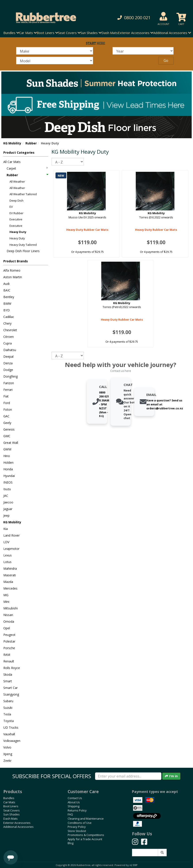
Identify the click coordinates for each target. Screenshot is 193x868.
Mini (6, 602)
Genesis (9, 429)
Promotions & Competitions (86, 835)
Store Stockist (77, 831)
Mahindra (10, 568)
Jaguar (8, 509)
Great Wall (11, 443)
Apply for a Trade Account (85, 839)
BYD (7, 310)
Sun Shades (11, 814)
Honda (8, 469)
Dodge (8, 370)
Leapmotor (11, 549)
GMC (7, 436)
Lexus (8, 555)
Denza (8, 363)
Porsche (9, 648)
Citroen (9, 337)
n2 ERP (133, 865)
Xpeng (8, 754)
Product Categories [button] (19, 152)
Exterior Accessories (17, 823)
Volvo (7, 747)
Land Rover (11, 535)
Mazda (8, 582)
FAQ (70, 814)
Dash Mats (110, 33)
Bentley (9, 297)
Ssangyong (11, 694)
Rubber (31, 143)
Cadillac (9, 317)
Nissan (8, 615)
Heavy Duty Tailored (23, 245)
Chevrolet (10, 330)
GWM (7, 449)
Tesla (7, 714)
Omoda (9, 621)
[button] (131, 18)
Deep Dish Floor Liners (23, 251)
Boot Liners (11, 806)
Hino (7, 456)
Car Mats (9, 802)
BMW (7, 304)
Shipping (74, 806)
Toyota (9, 721)
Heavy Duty (18, 232)
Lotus (7, 562)
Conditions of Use (80, 823)
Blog (71, 843)
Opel (7, 628)
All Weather (17, 182)
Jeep (6, 515)
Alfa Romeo (12, 270)
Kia (6, 529)
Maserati (10, 575)
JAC (6, 496)
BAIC (7, 290)
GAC (6, 416)
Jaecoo (8, 502)
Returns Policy (77, 810)
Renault (9, 661)
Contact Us (75, 798)
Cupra (8, 343)
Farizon (9, 383)
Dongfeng (11, 376)
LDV (6, 542)
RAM (7, 655)
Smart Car (11, 688)
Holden (8, 462)
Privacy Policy (77, 827)
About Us (74, 802)
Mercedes (10, 588)
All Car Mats (12, 162)
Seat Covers (11, 810)
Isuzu (7, 489)
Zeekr (7, 761)
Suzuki (8, 708)
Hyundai (9, 476)
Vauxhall (9, 734)
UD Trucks (11, 727)
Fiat (6, 396)
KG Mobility (12, 143)
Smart (8, 681)
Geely (7, 423)
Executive (16, 219)
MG (6, 595)
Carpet (27, 168)
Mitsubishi (11, 608)
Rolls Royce (12, 668)
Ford (7, 403)
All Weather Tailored (23, 194)
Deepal (8, 356)
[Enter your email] (128, 776)
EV (11, 207)
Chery (7, 323)
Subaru (8, 701)
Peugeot (9, 635)
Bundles (9, 798)
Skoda (8, 674)
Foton (8, 409)
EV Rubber (16, 213)
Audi (6, 284)
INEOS (8, 482)
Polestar (9, 641)
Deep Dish (16, 200)
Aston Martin (13, 277)
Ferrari (8, 390)
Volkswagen (12, 741)
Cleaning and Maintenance (86, 819)
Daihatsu (10, 350)
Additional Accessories (18, 827)
